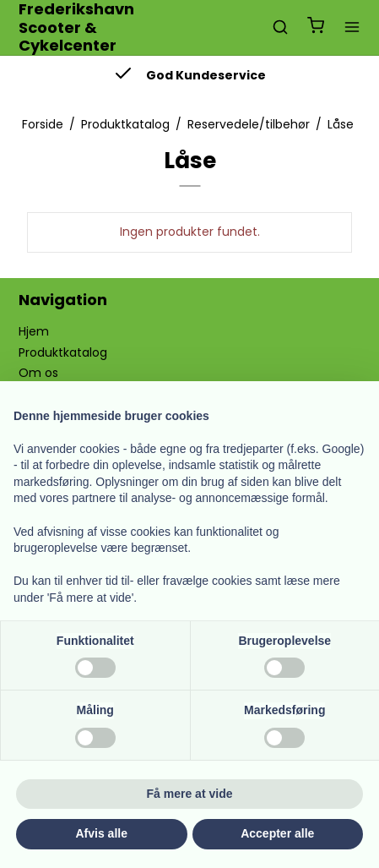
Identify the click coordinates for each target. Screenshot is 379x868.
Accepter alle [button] (277, 833)
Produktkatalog (63, 352)
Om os (38, 373)
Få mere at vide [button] (190, 794)
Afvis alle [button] (102, 833)
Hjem (34, 331)
